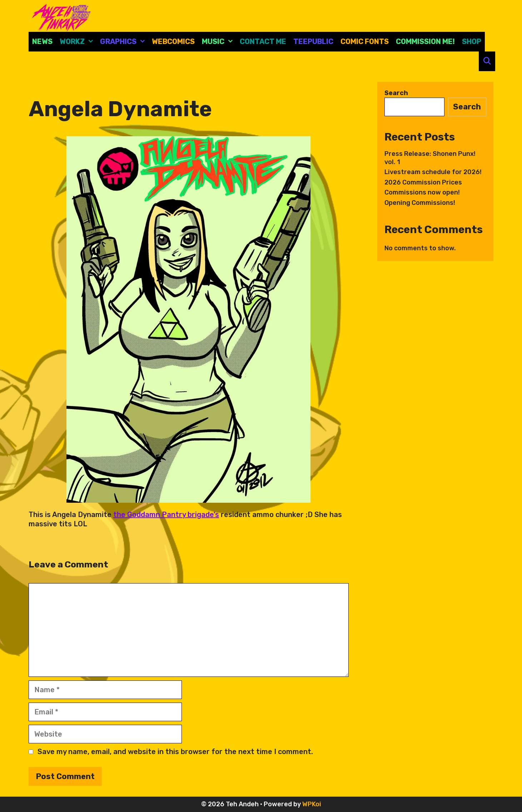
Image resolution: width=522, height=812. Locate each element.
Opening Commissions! (420, 203)
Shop (472, 41)
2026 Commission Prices (423, 182)
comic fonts (365, 41)
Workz (78, 42)
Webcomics (173, 41)
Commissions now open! (422, 192)
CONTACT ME (263, 41)
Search (396, 93)
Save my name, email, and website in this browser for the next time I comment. (175, 752)
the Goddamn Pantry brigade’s (166, 515)
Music (219, 42)
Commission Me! (425, 41)
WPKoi (312, 804)
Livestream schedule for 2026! (433, 172)
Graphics (124, 42)
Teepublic (313, 41)
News (42, 41)
